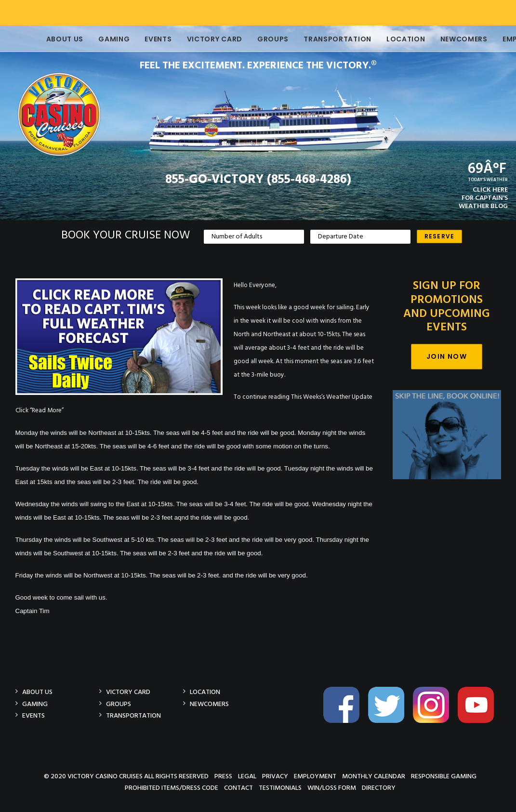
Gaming (100, 39)
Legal (247, 776)
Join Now (447, 356)
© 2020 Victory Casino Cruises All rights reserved (126, 776)
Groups (259, 39)
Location (392, 39)
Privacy (275, 776)
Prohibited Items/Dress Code (172, 788)
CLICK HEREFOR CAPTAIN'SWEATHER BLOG (483, 198)
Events (145, 39)
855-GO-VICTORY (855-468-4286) (258, 180)
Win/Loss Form (332, 788)
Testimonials (280, 788)
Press (223, 776)
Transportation (324, 39)
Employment (315, 776)
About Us (52, 39)
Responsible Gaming (444, 776)
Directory (379, 788)
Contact (238, 788)
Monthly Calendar (374, 776)
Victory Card (201, 39)
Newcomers (450, 39)
